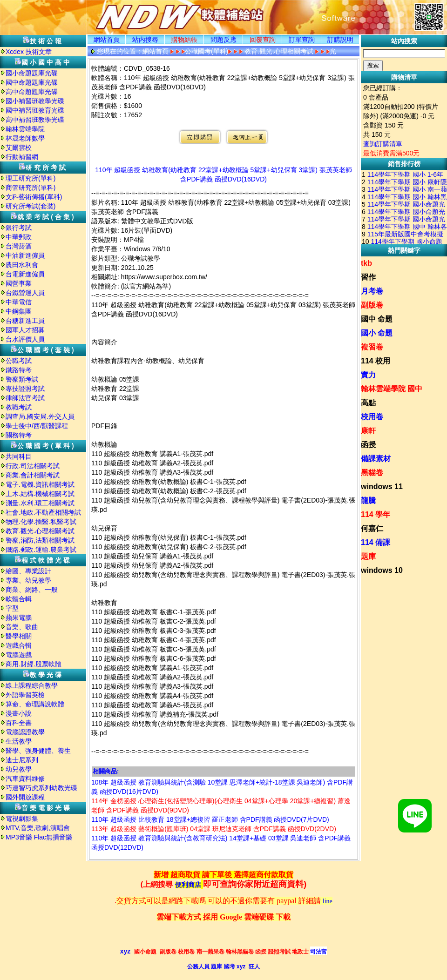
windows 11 (382, 487)
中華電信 (19, 302)
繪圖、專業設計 (28, 571)
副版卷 (372, 305)
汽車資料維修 (25, 779)
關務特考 (19, 435)
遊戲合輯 (19, 645)
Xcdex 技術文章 (29, 52)
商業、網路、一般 (32, 590)
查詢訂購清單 (383, 144)
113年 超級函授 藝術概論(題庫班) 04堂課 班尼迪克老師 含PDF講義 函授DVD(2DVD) (214, 829)
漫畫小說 (19, 713)
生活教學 (19, 741)
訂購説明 (340, 40)
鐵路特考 (19, 370)
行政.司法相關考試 (33, 466)
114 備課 (376, 542)
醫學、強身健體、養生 (38, 751)
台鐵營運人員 (25, 293)
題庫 (368, 556)
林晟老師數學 (25, 138)
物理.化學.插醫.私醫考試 (41, 522)
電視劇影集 (22, 819)
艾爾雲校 (19, 148)
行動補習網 (22, 157)
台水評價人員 (25, 339)
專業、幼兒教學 (28, 580)
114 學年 (376, 514)
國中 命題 (377, 319)
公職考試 (19, 361)
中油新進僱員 (25, 255)
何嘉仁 (372, 528)
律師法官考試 (25, 398)
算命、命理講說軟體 (35, 704)
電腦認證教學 (25, 732)
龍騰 (368, 500)
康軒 (368, 431)
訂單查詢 (302, 40)
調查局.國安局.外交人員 (40, 416)
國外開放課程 (25, 797)
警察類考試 (22, 379)
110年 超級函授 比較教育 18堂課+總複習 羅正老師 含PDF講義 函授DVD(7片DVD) (210, 819)
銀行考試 (19, 228)
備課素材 (376, 459)
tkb (366, 263)
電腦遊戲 (19, 655)
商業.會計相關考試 (33, 475)
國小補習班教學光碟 (35, 101)
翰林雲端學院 (25, 129)
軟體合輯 (19, 599)
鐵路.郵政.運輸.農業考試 (41, 550)
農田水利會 (22, 265)
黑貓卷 (372, 473)
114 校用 (376, 361)
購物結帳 (184, 40)
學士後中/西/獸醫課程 (37, 426)
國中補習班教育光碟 (35, 110)
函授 (368, 445)
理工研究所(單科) (30, 178)
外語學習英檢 (25, 695)
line (328, 901)
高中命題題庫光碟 (32, 92)
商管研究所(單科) (30, 188)
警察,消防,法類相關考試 (40, 540)
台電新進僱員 (25, 274)
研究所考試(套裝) (30, 206)
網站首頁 (107, 40)
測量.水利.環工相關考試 (40, 503)
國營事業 (19, 283)
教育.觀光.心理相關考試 (40, 531)
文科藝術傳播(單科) (34, 197)
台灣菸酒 (19, 246)
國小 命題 (377, 333)
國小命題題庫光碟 (32, 73)
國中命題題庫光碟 (32, 82)
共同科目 (19, 456)
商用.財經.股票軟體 (34, 664)
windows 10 (382, 570)
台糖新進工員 (25, 321)
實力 (368, 375)
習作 (368, 277)
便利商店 (188, 885)
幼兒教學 (19, 769)
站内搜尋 (145, 40)
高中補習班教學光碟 (35, 120)
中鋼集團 (19, 311)
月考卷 (372, 291)
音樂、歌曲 (22, 627)
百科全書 (19, 723)
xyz (125, 951)
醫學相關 (19, 636)
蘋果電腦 (19, 618)
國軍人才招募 (25, 330)
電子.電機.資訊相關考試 (40, 484)
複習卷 (372, 347)
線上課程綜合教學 (32, 685)
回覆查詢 (263, 40)
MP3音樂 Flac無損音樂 (39, 837)
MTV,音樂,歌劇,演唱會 (38, 828)
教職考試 (19, 407)
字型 (12, 608)
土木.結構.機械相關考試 (40, 494)
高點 (368, 403)
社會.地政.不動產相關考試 (43, 512)
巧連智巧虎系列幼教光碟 (41, 788)
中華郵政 (19, 237)
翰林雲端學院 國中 (392, 389)
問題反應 (223, 40)
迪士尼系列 (22, 760)
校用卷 (372, 417)
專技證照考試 (25, 389)
